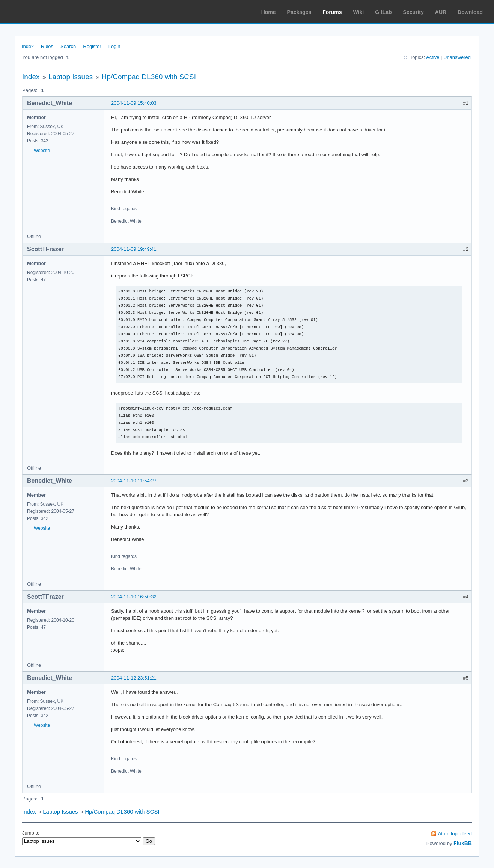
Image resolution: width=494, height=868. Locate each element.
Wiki (359, 12)
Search (68, 46)
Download (470, 12)
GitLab (383, 12)
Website (42, 151)
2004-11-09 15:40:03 (134, 103)
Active (433, 57)
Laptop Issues (71, 77)
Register (92, 46)
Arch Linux (41, 11)
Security (413, 12)
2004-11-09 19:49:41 (134, 249)
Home (269, 12)
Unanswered (457, 57)
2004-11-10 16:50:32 (134, 597)
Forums (332, 12)
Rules (47, 46)
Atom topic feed (455, 834)
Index (28, 46)
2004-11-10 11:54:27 (134, 481)
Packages (299, 12)
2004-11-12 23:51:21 (134, 678)
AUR (441, 12)
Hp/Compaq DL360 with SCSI (149, 77)
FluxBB (463, 843)
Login (114, 46)
